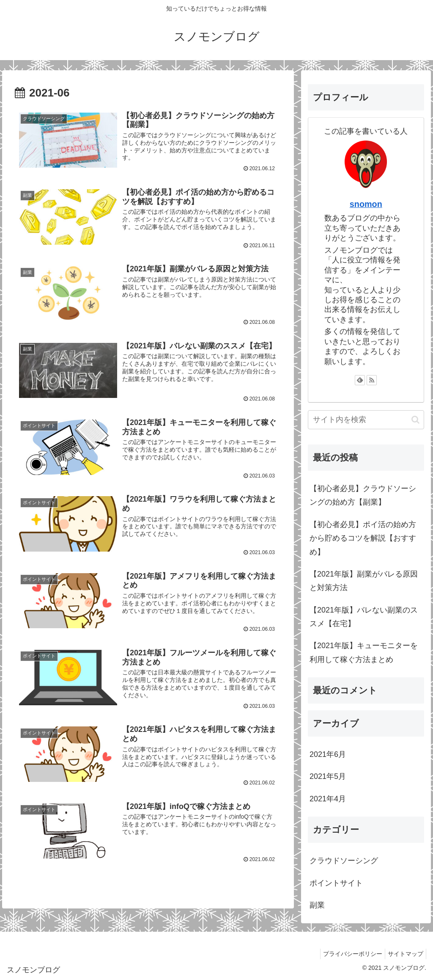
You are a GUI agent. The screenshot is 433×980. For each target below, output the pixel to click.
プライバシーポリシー (348, 954)
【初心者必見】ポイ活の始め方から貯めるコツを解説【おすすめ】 (363, 538)
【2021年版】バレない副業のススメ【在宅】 (364, 617)
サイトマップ (404, 954)
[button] (415, 420)
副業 (317, 905)
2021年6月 (328, 754)
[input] (366, 420)
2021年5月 (328, 776)
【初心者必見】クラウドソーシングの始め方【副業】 (363, 495)
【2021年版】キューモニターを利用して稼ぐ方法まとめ (364, 652)
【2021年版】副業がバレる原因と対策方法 (364, 581)
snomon (366, 204)
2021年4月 (328, 799)
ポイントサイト (336, 883)
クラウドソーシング (344, 861)
